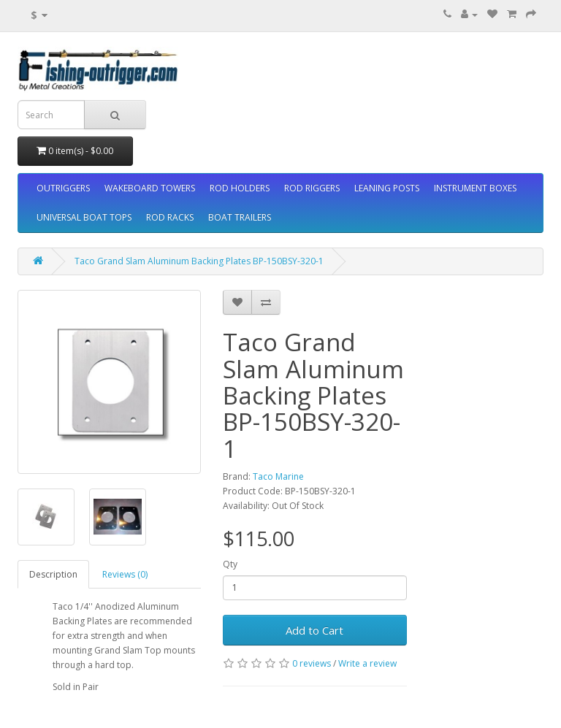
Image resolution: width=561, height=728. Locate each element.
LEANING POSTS (387, 188)
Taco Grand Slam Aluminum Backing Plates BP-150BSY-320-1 (199, 261)
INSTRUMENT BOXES (475, 188)
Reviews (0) (125, 574)
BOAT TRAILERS (240, 217)
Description (53, 574)
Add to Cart (314, 630)
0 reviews (312, 663)
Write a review (367, 663)
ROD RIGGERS (312, 188)
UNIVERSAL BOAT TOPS (84, 217)
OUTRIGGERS (63, 188)
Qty (230, 564)
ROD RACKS (170, 217)
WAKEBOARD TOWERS (150, 188)
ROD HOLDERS (240, 188)
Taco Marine (278, 476)
